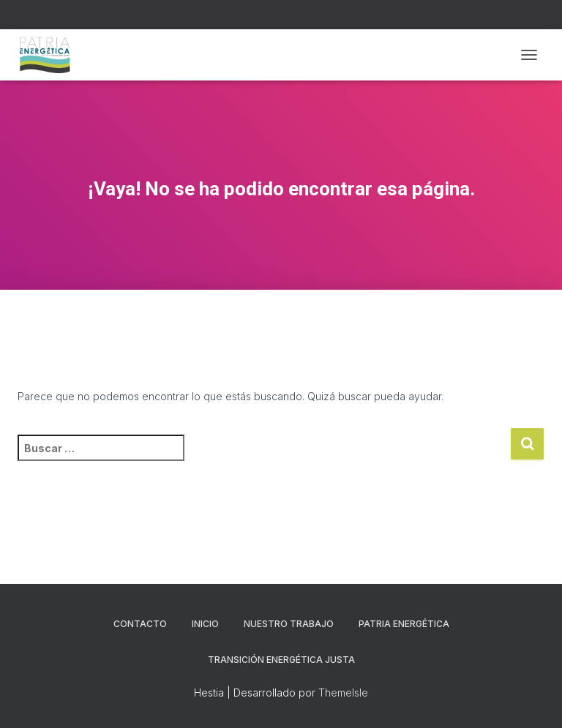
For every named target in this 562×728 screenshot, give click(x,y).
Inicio (205, 624)
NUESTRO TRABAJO (289, 624)
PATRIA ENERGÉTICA (404, 624)
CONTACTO (140, 624)
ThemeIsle (343, 693)
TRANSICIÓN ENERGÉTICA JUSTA (281, 660)
